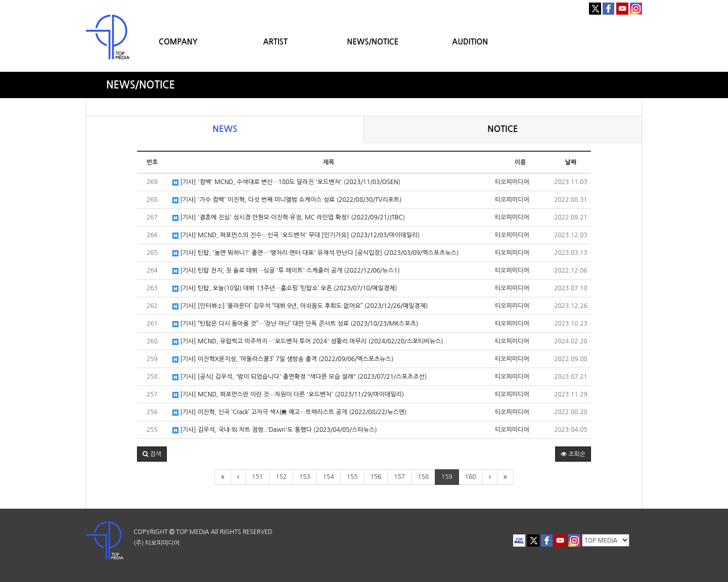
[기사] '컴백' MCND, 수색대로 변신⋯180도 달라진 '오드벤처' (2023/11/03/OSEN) (286, 182)
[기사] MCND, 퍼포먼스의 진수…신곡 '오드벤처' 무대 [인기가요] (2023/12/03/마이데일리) (296, 235)
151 (257, 477)
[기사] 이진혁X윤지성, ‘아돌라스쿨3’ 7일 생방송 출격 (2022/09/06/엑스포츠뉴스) (283, 359)
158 (423, 477)
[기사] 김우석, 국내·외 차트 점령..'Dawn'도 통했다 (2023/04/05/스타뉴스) (275, 430)
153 (305, 477)
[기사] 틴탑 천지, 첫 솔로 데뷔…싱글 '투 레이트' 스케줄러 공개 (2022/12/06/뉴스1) (286, 271)
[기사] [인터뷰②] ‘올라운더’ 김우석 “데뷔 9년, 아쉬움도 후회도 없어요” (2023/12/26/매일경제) (300, 306)
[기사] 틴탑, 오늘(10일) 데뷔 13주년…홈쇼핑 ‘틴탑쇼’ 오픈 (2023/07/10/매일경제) (285, 288)
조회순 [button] (573, 454)
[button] (152, 454)
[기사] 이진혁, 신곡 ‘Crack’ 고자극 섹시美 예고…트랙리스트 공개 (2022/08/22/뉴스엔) (289, 412)
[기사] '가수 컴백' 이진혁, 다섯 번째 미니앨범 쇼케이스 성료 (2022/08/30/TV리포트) (287, 200)
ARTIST (276, 42)
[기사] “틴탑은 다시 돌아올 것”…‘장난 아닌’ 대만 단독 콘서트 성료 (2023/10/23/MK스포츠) (295, 324)
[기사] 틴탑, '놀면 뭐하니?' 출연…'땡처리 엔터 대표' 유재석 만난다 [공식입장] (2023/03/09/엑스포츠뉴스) (315, 253)
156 (376, 477)
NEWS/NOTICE (373, 42)
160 (471, 477)
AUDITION (470, 42)
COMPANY (178, 42)
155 (352, 477)
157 (399, 477)
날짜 (571, 162)
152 (281, 477)
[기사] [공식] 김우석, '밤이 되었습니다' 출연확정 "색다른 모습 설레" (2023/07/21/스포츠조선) (300, 377)
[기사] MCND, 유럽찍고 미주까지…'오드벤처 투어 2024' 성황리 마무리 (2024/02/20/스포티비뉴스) (308, 342)
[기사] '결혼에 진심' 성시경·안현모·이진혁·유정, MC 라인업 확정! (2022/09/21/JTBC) (289, 218)
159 (447, 477)
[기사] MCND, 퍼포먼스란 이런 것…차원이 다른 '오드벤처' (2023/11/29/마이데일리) (288, 395)
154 (329, 477)
